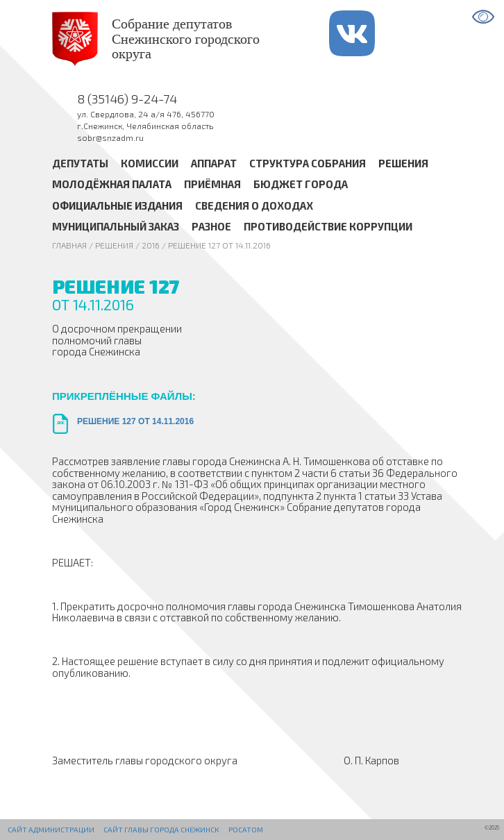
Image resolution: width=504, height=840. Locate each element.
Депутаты (80, 163)
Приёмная (212, 184)
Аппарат (214, 163)
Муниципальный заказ (116, 226)
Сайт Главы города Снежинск (161, 830)
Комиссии (150, 163)
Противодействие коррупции (328, 226)
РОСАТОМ (246, 830)
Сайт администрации (51, 830)
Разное (211, 226)
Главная (69, 245)
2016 (151, 245)
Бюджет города (301, 184)
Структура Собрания (308, 163)
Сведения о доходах (254, 205)
